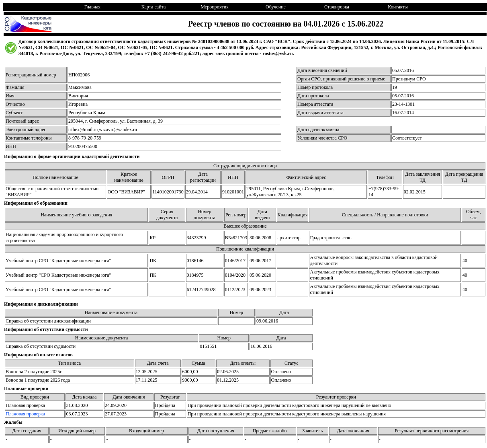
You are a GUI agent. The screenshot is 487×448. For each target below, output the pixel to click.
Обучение (276, 7)
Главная (92, 7)
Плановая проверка (25, 414)
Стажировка (337, 7)
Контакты (398, 7)
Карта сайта (154, 7)
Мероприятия (214, 7)
